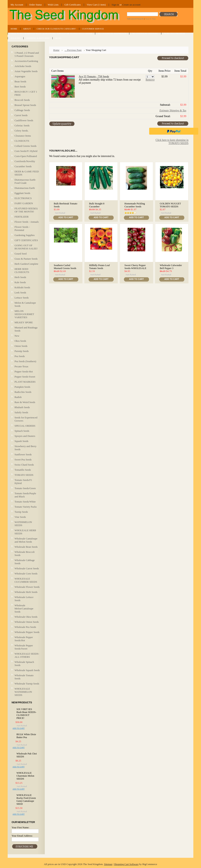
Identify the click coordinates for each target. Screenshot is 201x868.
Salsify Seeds (21, 412)
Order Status (35, 5)
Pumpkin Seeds (22, 387)
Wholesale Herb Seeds (26, 592)
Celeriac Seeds (22, 125)
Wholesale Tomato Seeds (24, 677)
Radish (18, 397)
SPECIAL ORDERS (25, 426)
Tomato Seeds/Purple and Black (25, 495)
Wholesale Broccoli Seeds (25, 553)
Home (56, 50)
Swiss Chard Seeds (24, 465)
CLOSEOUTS (22, 141)
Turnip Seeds (21, 512)
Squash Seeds (21, 441)
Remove (150, 80)
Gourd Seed (21, 254)
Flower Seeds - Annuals (27, 222)
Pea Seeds (20, 356)
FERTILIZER (22, 217)
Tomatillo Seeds (23, 470)
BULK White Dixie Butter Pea (26, 736)
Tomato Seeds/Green (25, 488)
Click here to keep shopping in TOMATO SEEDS (172, 142)
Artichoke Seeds (23, 66)
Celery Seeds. (21, 131)
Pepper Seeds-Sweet (25, 377)
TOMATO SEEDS (26, 475)
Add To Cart (19, 728)
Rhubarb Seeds (22, 407)
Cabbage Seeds (22, 110)
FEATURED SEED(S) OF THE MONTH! (26, 210)
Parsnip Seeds (22, 351)
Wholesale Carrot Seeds (27, 568)
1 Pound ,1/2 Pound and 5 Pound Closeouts (27, 54)
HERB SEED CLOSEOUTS (22, 271)
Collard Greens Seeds (26, 146)
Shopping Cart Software (126, 864)
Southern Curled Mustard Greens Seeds (65, 267)
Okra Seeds (20, 341)
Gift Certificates (73, 5)
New (17, 336)
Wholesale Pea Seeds (25, 627)
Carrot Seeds (21, 115)
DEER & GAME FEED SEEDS (27, 173)
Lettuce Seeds (22, 298)
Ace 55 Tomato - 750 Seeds (94, 77)
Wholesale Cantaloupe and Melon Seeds (26, 540)
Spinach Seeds (22, 431)
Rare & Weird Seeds (25, 402)
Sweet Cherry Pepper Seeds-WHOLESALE (135, 267)
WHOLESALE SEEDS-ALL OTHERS (27, 655)
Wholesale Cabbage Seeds (25, 562)
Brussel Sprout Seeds (25, 105)
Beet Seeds (20, 87)
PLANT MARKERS (25, 382)
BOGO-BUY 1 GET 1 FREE (26, 93)
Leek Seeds (20, 293)
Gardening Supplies (25, 235)
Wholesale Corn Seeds (26, 574)
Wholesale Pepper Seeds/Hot (24, 639)
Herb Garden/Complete (26, 264)
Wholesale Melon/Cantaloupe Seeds (24, 609)
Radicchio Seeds (23, 392)
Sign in (115, 5)
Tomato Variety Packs (26, 507)
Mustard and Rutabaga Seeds (26, 329)
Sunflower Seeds (23, 454)
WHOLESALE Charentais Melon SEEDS (25, 776)
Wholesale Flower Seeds (27, 587)
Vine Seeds (20, 517)
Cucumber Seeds (23, 166)
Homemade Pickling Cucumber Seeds (135, 205)
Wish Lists (53, 5)
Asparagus (20, 76)
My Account (17, 5)
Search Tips (150, 19)
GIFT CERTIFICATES (26, 240)
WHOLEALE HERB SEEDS (25, 532)
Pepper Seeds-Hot (24, 372)
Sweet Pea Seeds (23, 460)
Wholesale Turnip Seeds (27, 684)
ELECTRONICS (23, 198)
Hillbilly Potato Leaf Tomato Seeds (99, 267)
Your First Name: (20, 827)
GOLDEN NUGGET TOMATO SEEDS (170, 205)
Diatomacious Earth (25, 188)
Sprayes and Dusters (25, 436)
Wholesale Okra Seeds (26, 617)
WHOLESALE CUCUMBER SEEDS (26, 580)
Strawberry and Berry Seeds (26, 448)
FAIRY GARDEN (24, 203)
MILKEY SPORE (24, 322)
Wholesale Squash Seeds (27, 670)
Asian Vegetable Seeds (26, 71)
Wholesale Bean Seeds (26, 547)
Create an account (131, 5)
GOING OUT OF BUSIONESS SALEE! (26, 247)
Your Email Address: (22, 836)
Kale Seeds (20, 282)
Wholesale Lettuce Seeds (24, 599)
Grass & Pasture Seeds (26, 259)
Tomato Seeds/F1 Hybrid (23, 482)
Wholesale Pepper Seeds (27, 632)
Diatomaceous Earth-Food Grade (25, 181)
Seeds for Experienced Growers (26, 419)
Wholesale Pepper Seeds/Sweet (24, 647)
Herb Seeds (20, 277)
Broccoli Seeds (22, 100)
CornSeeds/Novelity (25, 161)
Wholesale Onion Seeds (27, 622)
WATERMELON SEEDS (23, 524)
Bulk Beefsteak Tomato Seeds (66, 205)
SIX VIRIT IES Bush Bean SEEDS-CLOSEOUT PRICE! (26, 714)
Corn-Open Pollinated (26, 156)
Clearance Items (23, 136)
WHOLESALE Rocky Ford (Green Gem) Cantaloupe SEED (26, 800)
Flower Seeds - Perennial (22, 228)
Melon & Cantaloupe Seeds (25, 304)
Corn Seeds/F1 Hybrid (26, 151)
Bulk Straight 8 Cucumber (97, 205)
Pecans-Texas (21, 366)
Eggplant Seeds (22, 193)
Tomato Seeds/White (25, 502)
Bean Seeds (20, 81)
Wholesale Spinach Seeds (24, 664)
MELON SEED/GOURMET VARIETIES (24, 314)
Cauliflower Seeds (24, 120)
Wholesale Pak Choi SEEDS (27, 755)
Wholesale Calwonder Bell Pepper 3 (171, 267)
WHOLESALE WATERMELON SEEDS (23, 692)
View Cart (96, 5)
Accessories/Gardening (26, 61)
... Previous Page (73, 50)
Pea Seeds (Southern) (25, 361)
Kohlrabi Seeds (22, 287)
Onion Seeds (21, 346)
